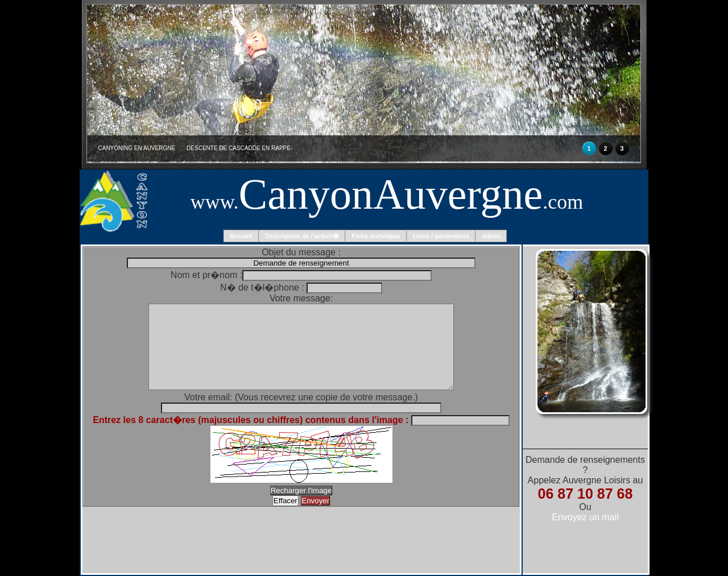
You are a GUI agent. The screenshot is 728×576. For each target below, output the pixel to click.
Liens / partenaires (441, 236)
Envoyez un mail (585, 517)
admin (491, 236)
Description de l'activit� (302, 236)
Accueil (241, 236)
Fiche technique (376, 236)
